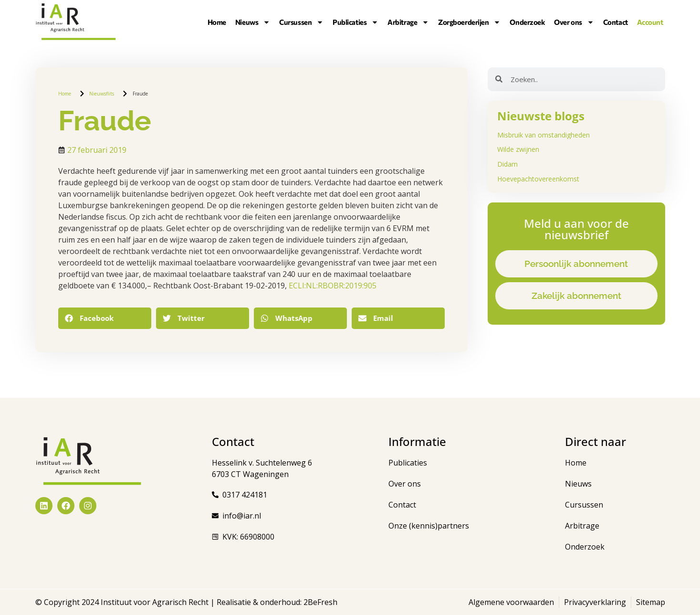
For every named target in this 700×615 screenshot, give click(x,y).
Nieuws (253, 22)
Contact (616, 22)
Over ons (574, 22)
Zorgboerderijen (469, 22)
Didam (507, 164)
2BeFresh (319, 602)
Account (650, 22)
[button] (105, 318)
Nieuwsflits (102, 94)
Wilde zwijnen (518, 149)
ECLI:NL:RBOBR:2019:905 (333, 286)
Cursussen (301, 22)
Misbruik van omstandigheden (543, 135)
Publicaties (355, 22)
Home (217, 22)
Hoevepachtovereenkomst (538, 179)
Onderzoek (527, 22)
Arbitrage (408, 22)
